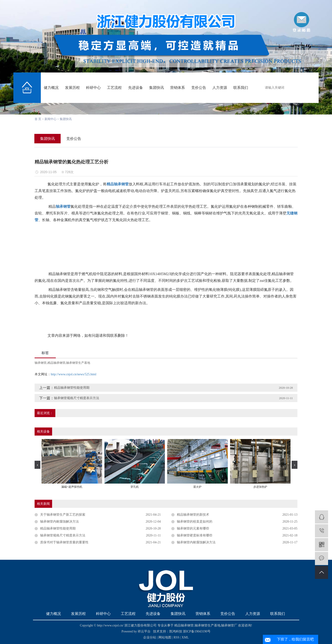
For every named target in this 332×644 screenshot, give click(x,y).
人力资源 (220, 88)
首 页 (38, 119)
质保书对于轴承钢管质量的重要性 (64, 542)
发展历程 (72, 88)
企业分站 (150, 637)
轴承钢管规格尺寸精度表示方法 (77, 398)
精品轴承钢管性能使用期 (72, 388)
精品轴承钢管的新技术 (193, 515)
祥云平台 (144, 631)
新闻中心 (50, 119)
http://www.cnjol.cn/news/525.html (74, 374)
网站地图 (165, 637)
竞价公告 (199, 88)
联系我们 (241, 88)
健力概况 (51, 88)
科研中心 (93, 88)
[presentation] (37, 465)
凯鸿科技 (176, 631)
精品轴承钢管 (56, 363)
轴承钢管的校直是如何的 (195, 522)
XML (185, 637)
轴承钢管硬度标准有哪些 (195, 535)
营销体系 (178, 88)
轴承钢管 (41, 363)
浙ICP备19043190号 (197, 631)
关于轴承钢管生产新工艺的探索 (63, 515)
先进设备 (136, 88)
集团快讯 (157, 88)
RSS (176, 637)
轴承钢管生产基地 (78, 363)
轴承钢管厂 (229, 625)
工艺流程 (114, 88)
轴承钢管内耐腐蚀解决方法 (59, 522)
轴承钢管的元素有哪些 (193, 528)
